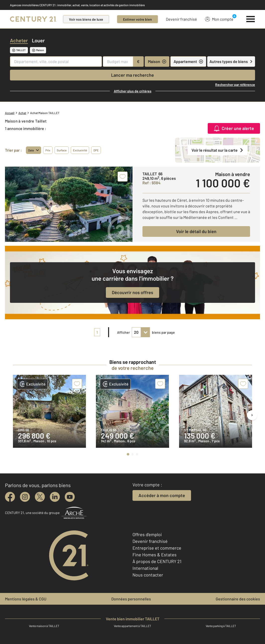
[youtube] (70, 497)
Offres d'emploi (147, 534)
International (145, 568)
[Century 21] (33, 19)
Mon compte (219, 19)
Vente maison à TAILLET (44, 626)
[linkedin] (55, 497)
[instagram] (25, 497)
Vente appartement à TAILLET (132, 626)
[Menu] (251, 19)
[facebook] (10, 497)
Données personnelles (131, 599)
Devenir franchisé (181, 19)
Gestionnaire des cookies (238, 599)
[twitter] (40, 497)
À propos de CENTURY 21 (157, 561)
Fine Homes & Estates (155, 555)
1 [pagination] (97, 332)
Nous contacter (148, 575)
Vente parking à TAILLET (221, 626)
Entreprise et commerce (157, 548)
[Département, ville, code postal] (56, 62)
